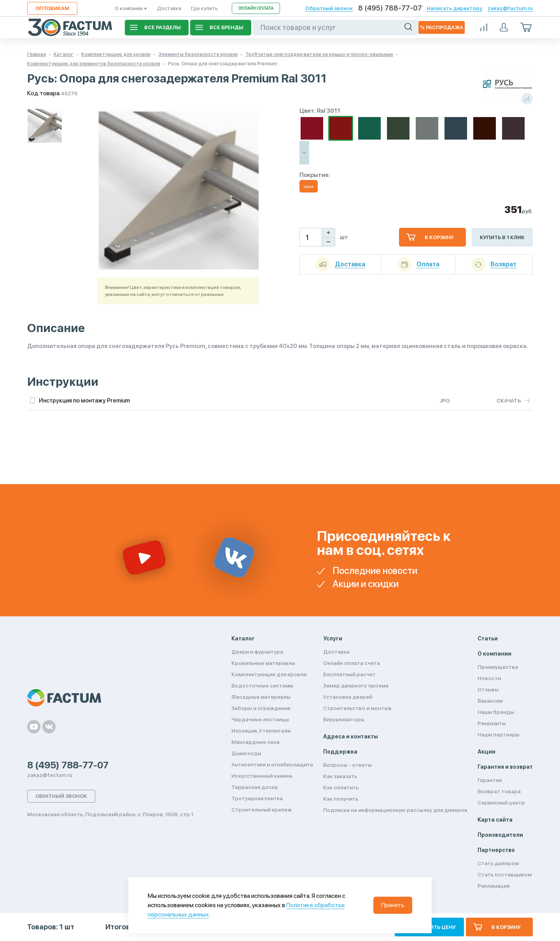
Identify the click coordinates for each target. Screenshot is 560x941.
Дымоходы (246, 753)
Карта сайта (495, 820)
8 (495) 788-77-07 (390, 8)
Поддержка (340, 752)
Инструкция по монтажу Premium (84, 401)
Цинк (309, 186)
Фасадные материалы (261, 697)
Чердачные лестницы (260, 719)
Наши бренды (496, 712)
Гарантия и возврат (505, 767)
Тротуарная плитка (257, 798)
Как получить (341, 799)
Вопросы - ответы (347, 765)
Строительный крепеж (262, 810)
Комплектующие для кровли (269, 674)
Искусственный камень (262, 776)
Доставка (169, 8)
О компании (131, 8)
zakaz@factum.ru (510, 8)
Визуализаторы (344, 719)
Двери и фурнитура (257, 652)
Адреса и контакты (351, 736)
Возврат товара (499, 791)
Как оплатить (341, 787)
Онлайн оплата (256, 8)
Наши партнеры (499, 735)
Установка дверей (348, 697)
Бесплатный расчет (349, 674)
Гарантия (490, 780)
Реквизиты (492, 723)
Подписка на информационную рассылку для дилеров (395, 810)
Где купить (204, 8)
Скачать (509, 401)
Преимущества (498, 667)
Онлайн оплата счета (352, 663)
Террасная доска (255, 787)
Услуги (333, 638)
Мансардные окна (255, 742)
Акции (486, 752)
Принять (393, 905)
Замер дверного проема (356, 686)
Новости (489, 678)
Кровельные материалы (263, 663)
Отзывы (488, 689)
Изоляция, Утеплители (261, 731)
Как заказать (340, 776)
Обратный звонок (329, 8)
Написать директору (454, 8)
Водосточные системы (262, 686)
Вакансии (490, 701)
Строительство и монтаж (357, 708)
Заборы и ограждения (261, 708)
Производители (500, 835)
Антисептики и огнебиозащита (272, 764)
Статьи (488, 638)
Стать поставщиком (505, 875)
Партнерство (496, 850)
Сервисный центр (501, 803)
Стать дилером (498, 863)
